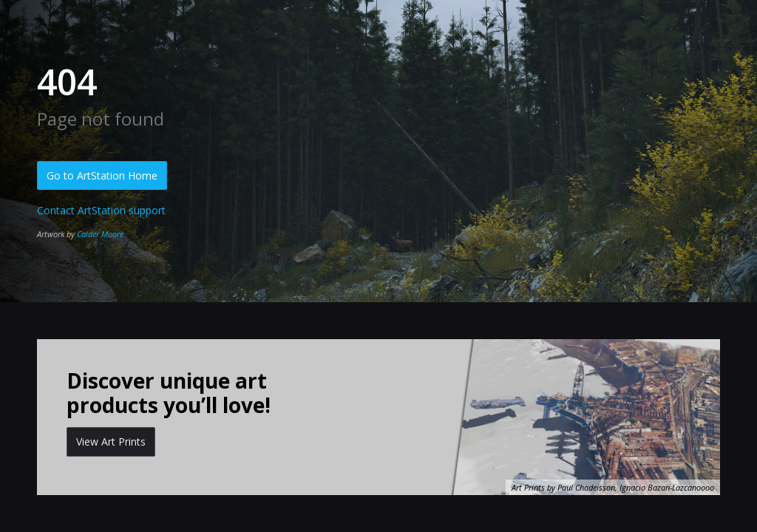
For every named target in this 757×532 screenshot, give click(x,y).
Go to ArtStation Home (102, 175)
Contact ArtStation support (101, 210)
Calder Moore (100, 234)
